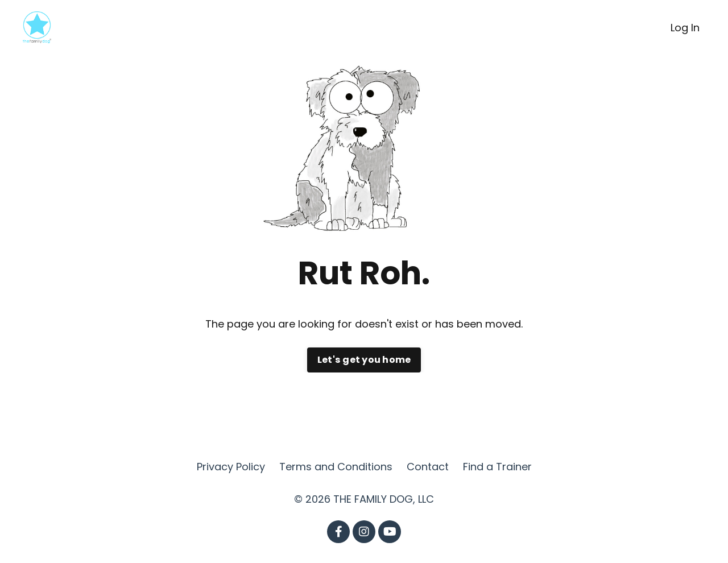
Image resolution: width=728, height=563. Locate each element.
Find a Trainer (497, 467)
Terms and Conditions (336, 467)
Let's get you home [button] (364, 360)
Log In (685, 28)
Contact (428, 467)
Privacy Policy (231, 467)
